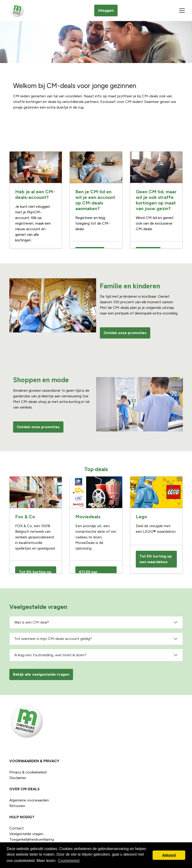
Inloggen (106, 10)
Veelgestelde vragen (26, 834)
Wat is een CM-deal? (32, 622)
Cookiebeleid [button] (69, 861)
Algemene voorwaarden (29, 800)
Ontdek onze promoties (125, 333)
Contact (17, 828)
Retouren (17, 806)
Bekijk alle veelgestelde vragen (41, 674)
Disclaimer (18, 778)
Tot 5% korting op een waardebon (156, 559)
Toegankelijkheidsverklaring (32, 839)
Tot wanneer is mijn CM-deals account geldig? (53, 639)
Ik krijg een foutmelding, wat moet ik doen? (50, 655)
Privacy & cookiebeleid (28, 772)
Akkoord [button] (169, 855)
